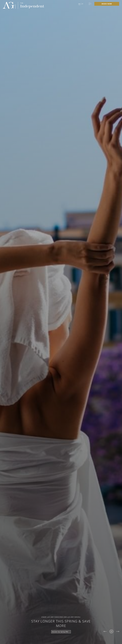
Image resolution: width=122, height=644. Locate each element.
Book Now (107, 4)
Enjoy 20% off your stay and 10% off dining (61, 617)
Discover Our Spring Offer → (61, 632)
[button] (81, 4)
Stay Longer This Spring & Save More (61, 623)
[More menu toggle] (90, 4)
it (83, 4)
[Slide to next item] (118, 631)
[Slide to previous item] (105, 631)
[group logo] (9, 5)
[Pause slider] (111, 631)
